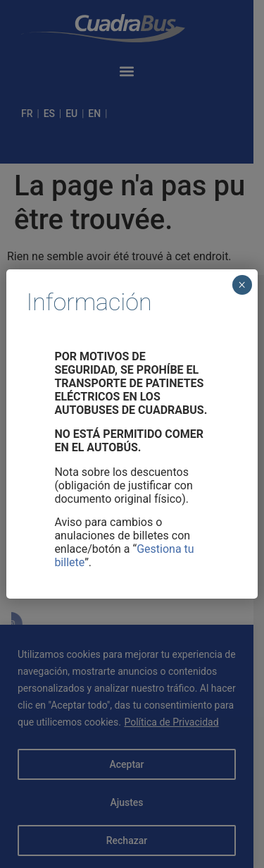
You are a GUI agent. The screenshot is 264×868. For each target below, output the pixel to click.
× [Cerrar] (242, 285)
